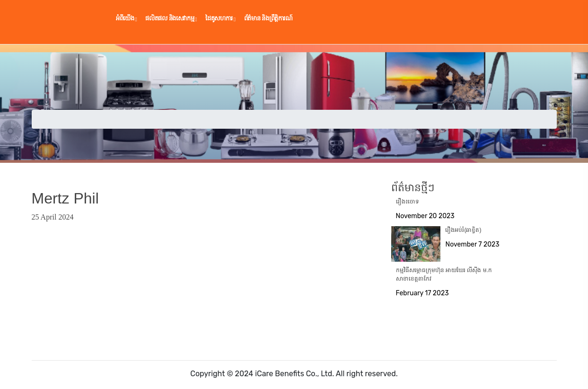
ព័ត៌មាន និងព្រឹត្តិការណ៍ (268, 18)
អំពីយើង (126, 18)
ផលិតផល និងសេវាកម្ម (171, 18)
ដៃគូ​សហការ (220, 18)
